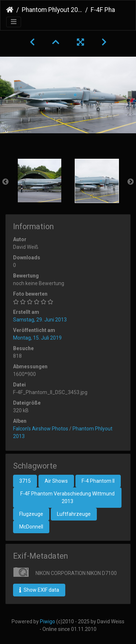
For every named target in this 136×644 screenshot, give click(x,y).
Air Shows (56, 481)
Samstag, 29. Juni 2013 (40, 320)
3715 (25, 481)
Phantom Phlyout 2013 (52, 10)
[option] (40, 181)
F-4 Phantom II (98, 481)
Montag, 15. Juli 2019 (37, 338)
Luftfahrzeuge (74, 514)
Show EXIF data (39, 590)
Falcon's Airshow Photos (41, 429)
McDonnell (31, 527)
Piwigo (48, 621)
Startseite (10, 10)
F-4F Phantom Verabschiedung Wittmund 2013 (67, 497)
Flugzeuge (31, 514)
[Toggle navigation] (14, 22)
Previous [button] (5, 182)
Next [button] (131, 182)
